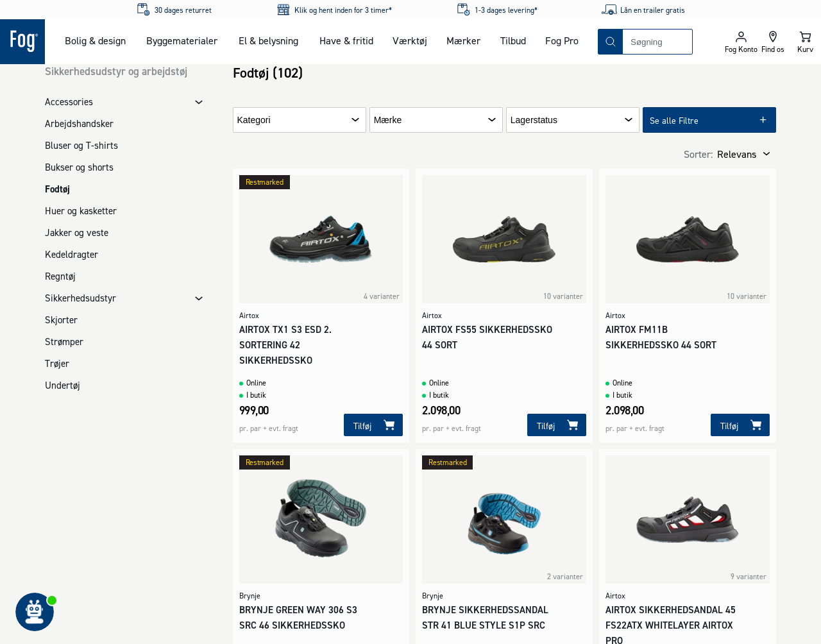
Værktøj (410, 40)
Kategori (254, 120)
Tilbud (513, 40)
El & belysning (268, 40)
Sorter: (698, 154)
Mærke (388, 120)
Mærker (463, 40)
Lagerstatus (534, 120)
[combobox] (657, 42)
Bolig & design (95, 40)
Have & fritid (346, 40)
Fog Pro (562, 40)
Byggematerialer (182, 40)
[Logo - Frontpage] (22, 42)
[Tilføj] (373, 425)
